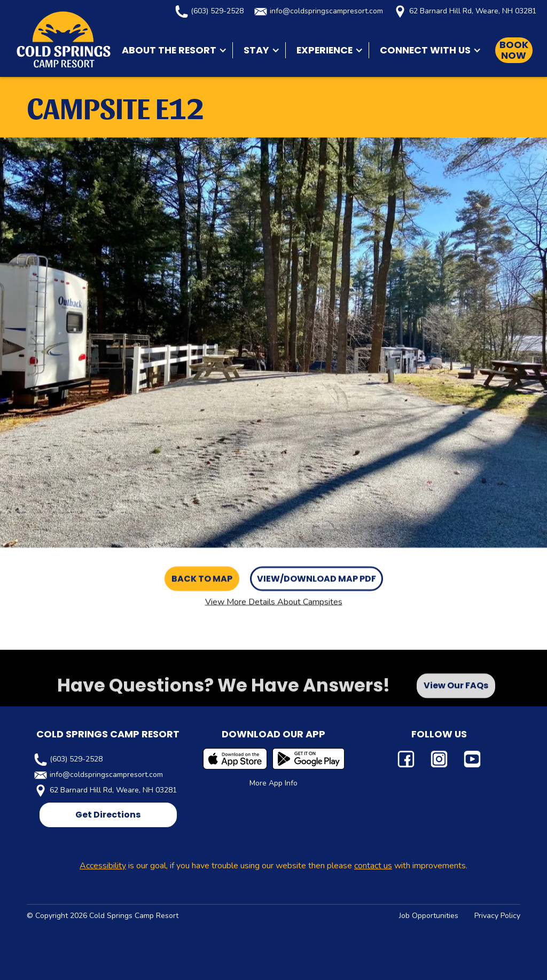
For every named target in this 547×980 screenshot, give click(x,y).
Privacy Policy (497, 916)
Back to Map (202, 578)
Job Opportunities (429, 916)
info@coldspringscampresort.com (326, 11)
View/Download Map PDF (317, 578)
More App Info (273, 783)
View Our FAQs (456, 690)
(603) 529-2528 (217, 11)
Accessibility (103, 866)
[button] (172, 50)
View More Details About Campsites (274, 602)
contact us (373, 866)
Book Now (514, 50)
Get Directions (108, 815)
